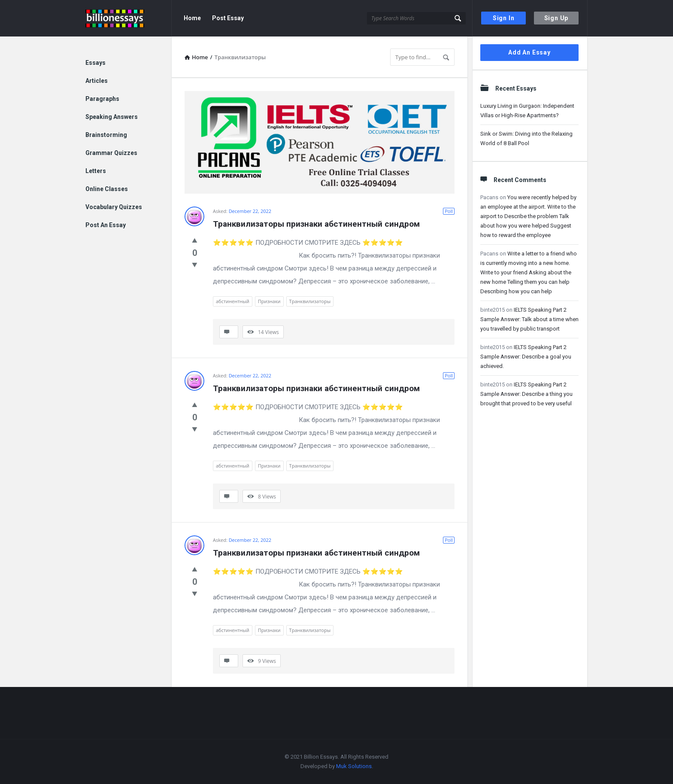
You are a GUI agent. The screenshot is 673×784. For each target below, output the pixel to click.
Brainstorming (106, 135)
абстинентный (233, 301)
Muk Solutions (354, 766)
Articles (97, 81)
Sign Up (556, 18)
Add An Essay (529, 52)
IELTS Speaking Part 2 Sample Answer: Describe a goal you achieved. (526, 357)
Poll (449, 211)
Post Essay (228, 18)
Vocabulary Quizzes (114, 207)
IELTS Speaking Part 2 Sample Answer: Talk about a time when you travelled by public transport (529, 319)
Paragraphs (102, 99)
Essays (95, 63)
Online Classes (107, 189)
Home (192, 18)
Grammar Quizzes (111, 153)
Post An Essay (106, 225)
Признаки (269, 301)
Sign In (504, 18)
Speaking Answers (112, 117)
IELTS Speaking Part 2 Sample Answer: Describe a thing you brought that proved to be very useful (526, 394)
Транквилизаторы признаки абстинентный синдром (316, 224)
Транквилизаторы (310, 301)
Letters (96, 171)
